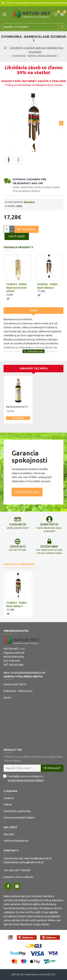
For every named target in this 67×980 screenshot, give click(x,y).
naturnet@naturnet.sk (38, 858)
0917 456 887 (23, 870)
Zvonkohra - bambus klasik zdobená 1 (17, 604)
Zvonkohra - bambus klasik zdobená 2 (47, 286)
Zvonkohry (35, 52)
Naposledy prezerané (19, 564)
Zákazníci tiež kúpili (34, 368)
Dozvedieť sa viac (27, 492)
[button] (61, 123)
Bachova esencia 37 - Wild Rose (19, 407)
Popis (33, 310)
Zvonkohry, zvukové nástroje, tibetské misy (37, 48)
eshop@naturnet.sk (31, 862)
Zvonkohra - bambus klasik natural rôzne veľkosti (17, 288)
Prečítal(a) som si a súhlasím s (24, 778)
